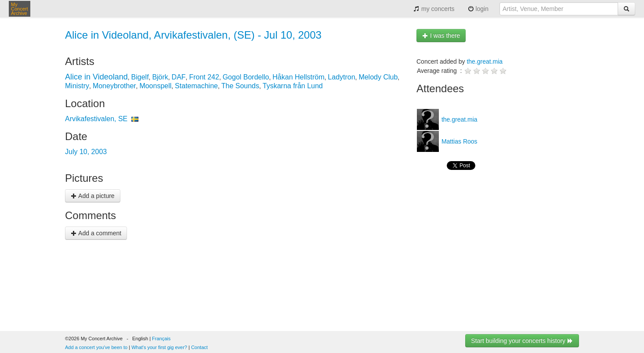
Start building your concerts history (522, 341)
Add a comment (96, 233)
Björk (160, 77)
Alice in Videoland (96, 77)
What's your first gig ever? (159, 347)
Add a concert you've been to (96, 347)
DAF (179, 77)
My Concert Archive (20, 9)
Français (161, 339)
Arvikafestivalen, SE (96, 119)
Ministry (77, 86)
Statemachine (196, 86)
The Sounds (240, 86)
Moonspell (155, 86)
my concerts (434, 9)
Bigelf (140, 77)
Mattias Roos (459, 141)
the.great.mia (485, 61)
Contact (199, 347)
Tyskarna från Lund (293, 86)
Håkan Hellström (298, 77)
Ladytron (341, 77)
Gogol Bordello (246, 77)
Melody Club (378, 77)
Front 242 (204, 77)
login (478, 9)
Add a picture (93, 196)
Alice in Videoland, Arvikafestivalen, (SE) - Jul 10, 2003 (193, 35)
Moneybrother (114, 86)
